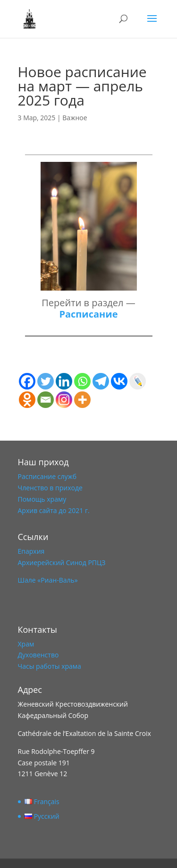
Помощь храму (42, 499)
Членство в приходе (50, 488)
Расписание (88, 314)
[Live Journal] (138, 381)
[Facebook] (27, 381)
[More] (82, 400)
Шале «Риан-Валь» (48, 580)
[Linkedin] (64, 381)
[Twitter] (46, 381)
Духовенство (38, 655)
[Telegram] (101, 381)
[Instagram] (64, 400)
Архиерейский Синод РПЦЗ (62, 562)
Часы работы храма (50, 666)
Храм (26, 644)
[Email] (46, 400)
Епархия (31, 551)
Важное (75, 118)
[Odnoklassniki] (27, 400)
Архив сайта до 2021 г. (54, 510)
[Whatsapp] (82, 381)
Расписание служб (47, 476)
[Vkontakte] (119, 381)
